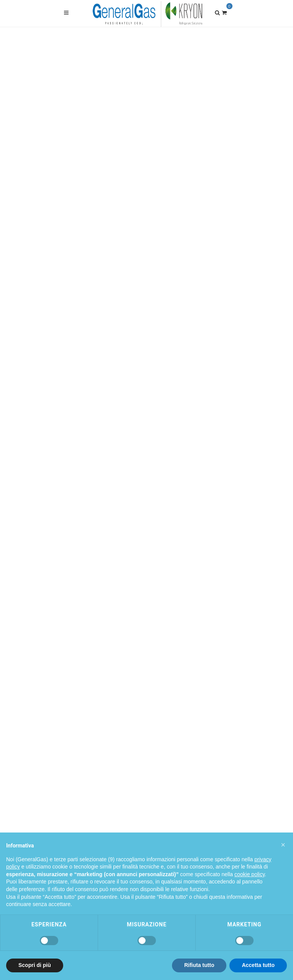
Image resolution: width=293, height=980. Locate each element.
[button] (283, 845)
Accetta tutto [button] (258, 965)
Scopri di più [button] (35, 965)
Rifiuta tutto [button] (199, 965)
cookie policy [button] (250, 874)
